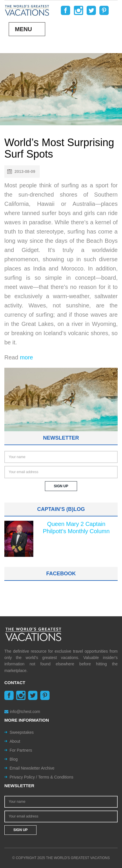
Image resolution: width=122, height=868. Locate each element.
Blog (14, 759)
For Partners (21, 750)
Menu (23, 29)
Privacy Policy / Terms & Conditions (41, 777)
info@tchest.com (22, 712)
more (26, 357)
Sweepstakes (22, 732)
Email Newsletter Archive (32, 768)
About (15, 741)
